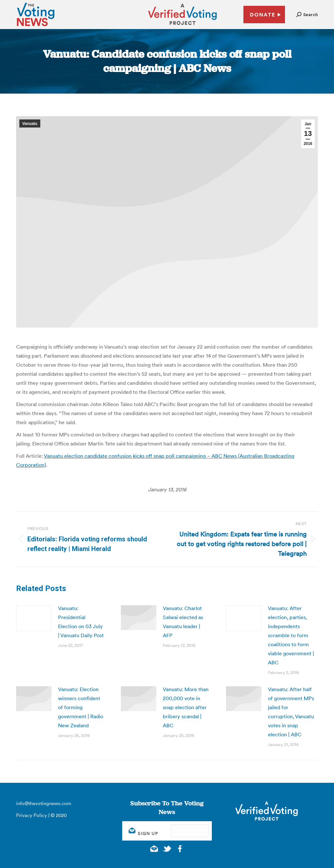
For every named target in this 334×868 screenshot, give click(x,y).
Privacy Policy (32, 815)
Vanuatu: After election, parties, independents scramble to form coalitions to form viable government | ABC (291, 635)
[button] (307, 15)
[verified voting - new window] (182, 26)
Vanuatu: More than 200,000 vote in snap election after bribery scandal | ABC (186, 707)
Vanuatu (30, 124)
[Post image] (34, 618)
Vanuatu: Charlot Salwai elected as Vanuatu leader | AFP (183, 622)
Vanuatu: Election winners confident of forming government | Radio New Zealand (81, 707)
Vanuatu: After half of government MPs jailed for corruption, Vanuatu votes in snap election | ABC (291, 712)
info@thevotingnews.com (44, 803)
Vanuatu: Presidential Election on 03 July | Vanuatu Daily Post (81, 622)
